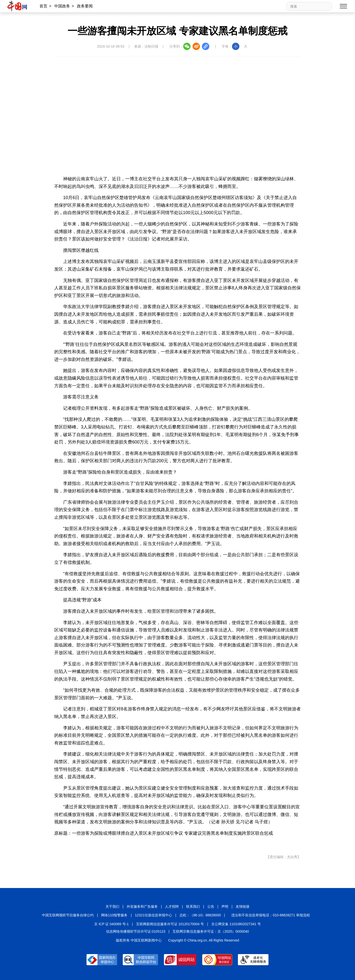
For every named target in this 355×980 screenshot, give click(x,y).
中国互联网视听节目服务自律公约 (68, 915)
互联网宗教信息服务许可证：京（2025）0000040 (211, 931)
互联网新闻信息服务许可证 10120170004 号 (170, 924)
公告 (211, 906)
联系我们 (193, 906)
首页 (43, 6)
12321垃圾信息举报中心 (153, 915)
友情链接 (243, 906)
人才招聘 (172, 906)
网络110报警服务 (114, 915)
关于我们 (112, 906)
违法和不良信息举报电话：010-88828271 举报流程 (270, 915)
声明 (225, 906)
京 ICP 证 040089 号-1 (111, 924)
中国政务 (62, 6)
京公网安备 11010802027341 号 (236, 924)
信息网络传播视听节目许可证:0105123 (136, 931)
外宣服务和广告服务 (142, 906)
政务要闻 (85, 6)
